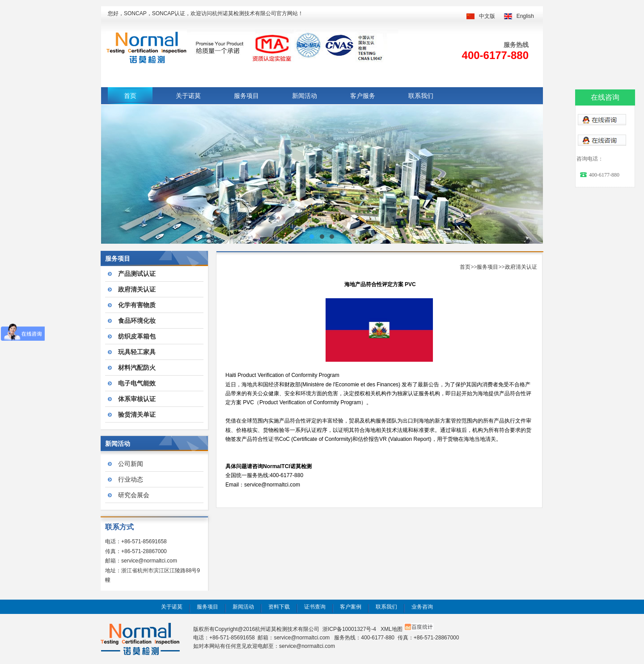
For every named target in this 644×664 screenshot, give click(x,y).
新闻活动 (305, 96)
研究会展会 (134, 495)
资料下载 (279, 607)
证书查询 (315, 607)
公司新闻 (131, 464)
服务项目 (246, 96)
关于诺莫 (188, 96)
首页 (130, 96)
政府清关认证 (521, 267)
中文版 (487, 16)
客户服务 (363, 96)
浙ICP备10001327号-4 (349, 629)
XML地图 (392, 629)
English (525, 16)
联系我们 (421, 96)
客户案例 (351, 607)
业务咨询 (422, 607)
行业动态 (131, 479)
